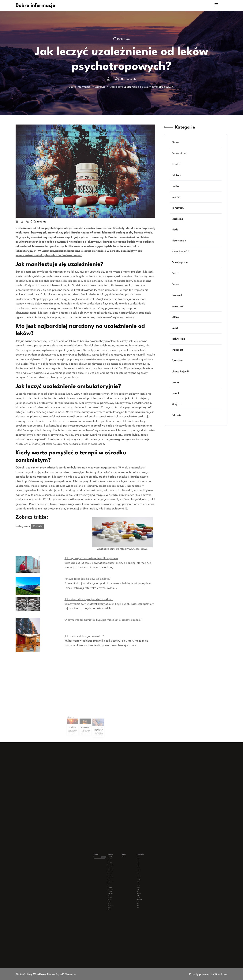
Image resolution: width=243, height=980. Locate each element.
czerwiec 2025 (116, 874)
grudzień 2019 (116, 888)
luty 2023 (116, 886)
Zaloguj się (122, 865)
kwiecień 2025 (116, 876)
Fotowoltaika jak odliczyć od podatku (87, 579)
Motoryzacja (179, 242)
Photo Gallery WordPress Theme (36, 975)
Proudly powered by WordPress (208, 975)
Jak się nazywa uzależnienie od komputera (91, 559)
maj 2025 (116, 875)
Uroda (176, 377)
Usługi (176, 388)
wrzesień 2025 (116, 871)
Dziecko (177, 169)
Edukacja (178, 180)
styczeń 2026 (116, 868)
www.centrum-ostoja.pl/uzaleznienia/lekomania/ (49, 256)
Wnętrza (177, 398)
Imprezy (177, 201)
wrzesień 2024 (116, 881)
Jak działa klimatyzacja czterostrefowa (89, 600)
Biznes (176, 149)
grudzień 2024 (116, 879)
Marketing (178, 221)
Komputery (179, 211)
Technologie (179, 336)
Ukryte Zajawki (181, 367)
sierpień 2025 (116, 872)
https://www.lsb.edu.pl (134, 549)
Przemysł (177, 294)
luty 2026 (116, 867)
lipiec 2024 (116, 882)
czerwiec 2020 (116, 887)
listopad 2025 (116, 870)
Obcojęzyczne (180, 263)
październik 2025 (117, 871)
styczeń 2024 (116, 883)
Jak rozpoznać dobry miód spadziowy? (85, 722)
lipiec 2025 (116, 873)
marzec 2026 (116, 866)
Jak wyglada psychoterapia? (80, 722)
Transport (178, 346)
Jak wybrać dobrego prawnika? (84, 636)
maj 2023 (116, 885)
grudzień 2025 (116, 869)
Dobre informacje (35, 6)
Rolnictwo (178, 305)
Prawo (176, 284)
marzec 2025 (116, 877)
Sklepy (176, 315)
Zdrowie (100, 87)
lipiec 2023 (116, 884)
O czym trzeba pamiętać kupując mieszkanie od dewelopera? (103, 620)
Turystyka (178, 357)
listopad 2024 (116, 880)
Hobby (176, 190)
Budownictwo (180, 159)
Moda (176, 232)
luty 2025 (116, 878)
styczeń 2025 (116, 879)
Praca (176, 273)
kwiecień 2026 (116, 865)
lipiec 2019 (116, 888)
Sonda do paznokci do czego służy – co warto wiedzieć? (91, 723)
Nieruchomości (181, 253)
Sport (176, 325)
